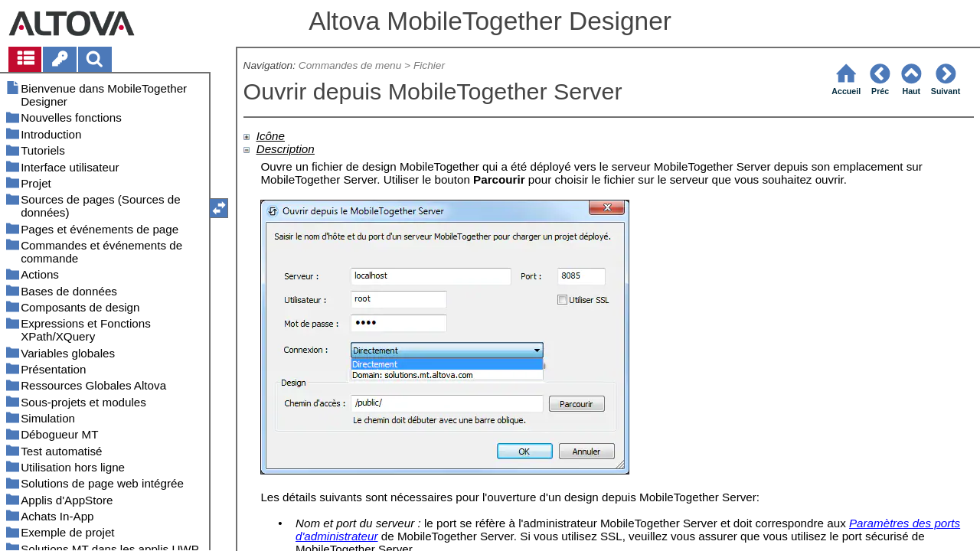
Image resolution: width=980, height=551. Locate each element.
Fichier (429, 65)
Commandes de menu (350, 65)
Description (286, 149)
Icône (271, 136)
